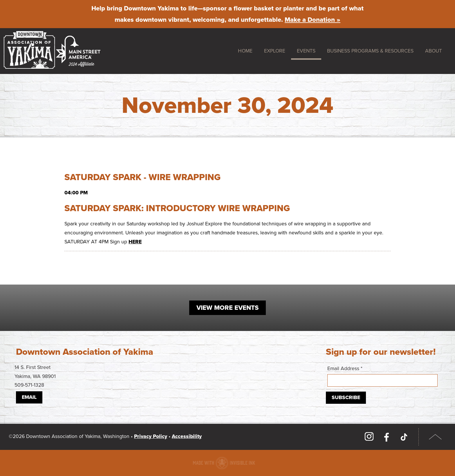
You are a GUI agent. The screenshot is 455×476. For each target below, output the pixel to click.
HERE (135, 242)
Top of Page (435, 437)
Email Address (382, 376)
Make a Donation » (313, 20)
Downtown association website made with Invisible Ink (224, 463)
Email (29, 397)
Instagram (369, 437)
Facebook (387, 437)
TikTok (404, 437)
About (434, 51)
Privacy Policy (151, 436)
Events (306, 51)
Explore (275, 51)
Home (245, 51)
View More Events (228, 308)
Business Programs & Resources (370, 51)
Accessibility (187, 436)
